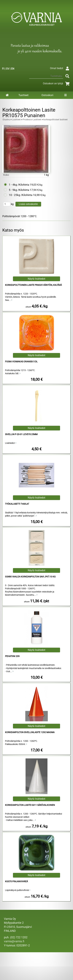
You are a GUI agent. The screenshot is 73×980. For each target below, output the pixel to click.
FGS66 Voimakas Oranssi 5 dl (21, 362)
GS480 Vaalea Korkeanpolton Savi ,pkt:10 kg (30, 577)
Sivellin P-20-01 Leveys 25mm (21, 434)
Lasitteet (16, 120)
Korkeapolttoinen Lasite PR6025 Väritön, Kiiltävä (33, 285)
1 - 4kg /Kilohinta (19, 185)
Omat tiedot (60, 68)
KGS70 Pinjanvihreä (16, 881)
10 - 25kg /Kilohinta (21, 195)
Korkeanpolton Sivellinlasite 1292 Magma (30, 732)
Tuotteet (23, 95)
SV (8, 69)
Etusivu (6, 120)
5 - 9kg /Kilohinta (19, 190)
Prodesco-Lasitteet (32, 120)
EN (13, 69)
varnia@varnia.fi (14, 941)
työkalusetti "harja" (17, 504)
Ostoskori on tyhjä (57, 83)
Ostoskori (47, 95)
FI (3, 69)
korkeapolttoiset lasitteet (55, 120)
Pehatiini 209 (12, 656)
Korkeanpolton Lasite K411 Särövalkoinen (30, 805)
